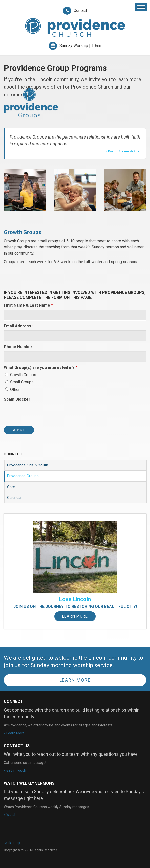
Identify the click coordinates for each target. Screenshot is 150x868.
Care (11, 487)
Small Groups (19, 382)
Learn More (75, 616)
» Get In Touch (15, 770)
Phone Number (18, 347)
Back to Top (12, 843)
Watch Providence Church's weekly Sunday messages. (47, 807)
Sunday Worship (74, 46)
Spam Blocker (17, 399)
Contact (80, 10)
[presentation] (42, 414)
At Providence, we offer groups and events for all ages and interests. (58, 725)
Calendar (14, 498)
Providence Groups (23, 476)
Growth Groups (21, 375)
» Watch (10, 815)
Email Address (19, 326)
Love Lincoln (75, 599)
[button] (25, 190)
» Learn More (14, 733)
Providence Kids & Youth (28, 465)
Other (12, 389)
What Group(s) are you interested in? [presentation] (41, 367)
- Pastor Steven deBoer (123, 151)
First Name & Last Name (28, 305)
